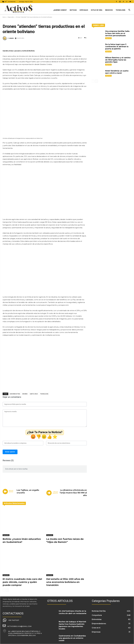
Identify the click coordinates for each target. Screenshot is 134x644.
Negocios (109, 10)
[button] (129, 10)
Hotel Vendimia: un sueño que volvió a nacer (117, 72)
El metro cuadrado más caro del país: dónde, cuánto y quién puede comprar (22, 582)
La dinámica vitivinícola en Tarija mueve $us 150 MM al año (73, 493)
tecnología (44, 394)
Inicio (4, 17)
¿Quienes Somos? (60, 10)
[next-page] (7, 590)
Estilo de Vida (97, 10)
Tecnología (120, 10)
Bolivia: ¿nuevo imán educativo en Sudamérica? (22, 541)
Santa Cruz (34, 394)
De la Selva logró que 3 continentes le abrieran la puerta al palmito (117, 47)
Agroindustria (15, 394)
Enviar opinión (10, 452)
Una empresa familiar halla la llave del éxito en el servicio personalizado (117, 33)
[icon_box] (11, 620)
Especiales (84, 10)
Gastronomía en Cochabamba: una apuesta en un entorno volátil (72, 638)
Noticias (73, 10)
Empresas (108, 38)
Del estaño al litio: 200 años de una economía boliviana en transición (65, 582)
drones (25, 394)
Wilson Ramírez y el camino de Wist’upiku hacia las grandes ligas (118, 60)
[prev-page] (4, 590)
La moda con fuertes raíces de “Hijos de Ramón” (65, 541)
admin (11, 38)
